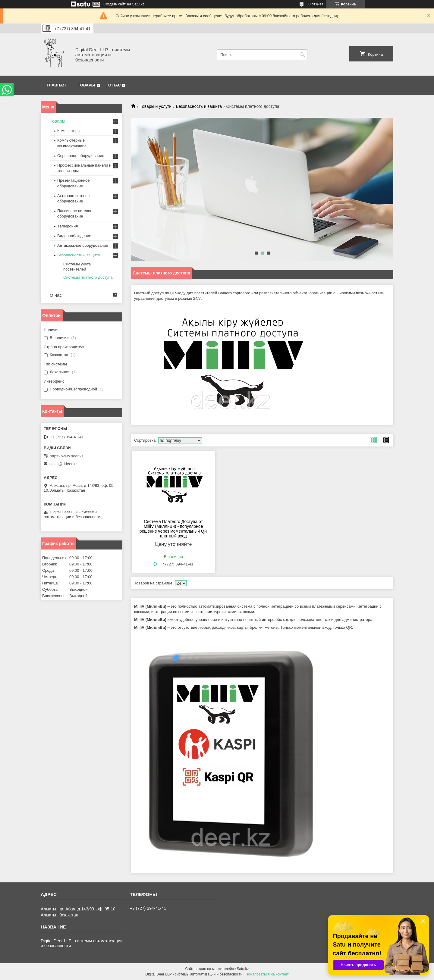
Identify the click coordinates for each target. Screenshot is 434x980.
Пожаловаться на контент (267, 974)
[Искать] (302, 55)
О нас (115, 85)
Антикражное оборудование (83, 245)
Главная (56, 85)
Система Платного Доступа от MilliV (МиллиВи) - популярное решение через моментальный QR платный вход (173, 529)
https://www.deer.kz (67, 456)
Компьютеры (69, 131)
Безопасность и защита (199, 106)
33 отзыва (315, 4)
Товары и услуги (156, 106)
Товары (86, 85)
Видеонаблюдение (74, 236)
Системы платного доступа (88, 277)
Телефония (68, 226)
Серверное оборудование (81, 156)
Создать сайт (115, 4)
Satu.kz (243, 969)
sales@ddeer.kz (63, 464)
